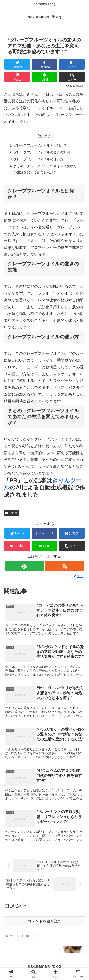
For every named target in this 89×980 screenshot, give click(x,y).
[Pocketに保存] (17, 77)
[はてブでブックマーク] (72, 64)
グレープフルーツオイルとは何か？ (40, 145)
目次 (38, 136)
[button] (72, 77)
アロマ (11, 513)
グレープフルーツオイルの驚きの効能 (42, 152)
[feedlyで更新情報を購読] (24, 566)
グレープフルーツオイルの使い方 (38, 159)
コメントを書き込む (45, 921)
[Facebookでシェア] (45, 64)
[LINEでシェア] (45, 77)
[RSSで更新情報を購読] (65, 566)
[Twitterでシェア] (17, 64)
